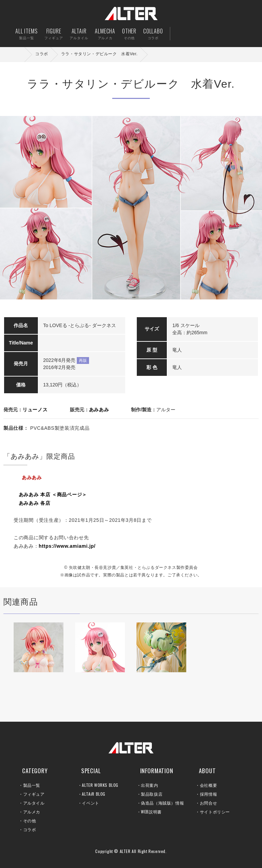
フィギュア (34, 794)
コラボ (42, 54)
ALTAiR (79, 34)
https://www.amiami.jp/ (67, 546)
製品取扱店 (152, 794)
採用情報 (208, 794)
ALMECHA (105, 34)
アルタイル (34, 803)
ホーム (20, 54)
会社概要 (208, 785)
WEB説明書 (151, 812)
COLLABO (153, 34)
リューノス (35, 410)
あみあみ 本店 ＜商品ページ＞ (53, 495)
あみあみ (99, 410)
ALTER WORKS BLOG (100, 785)
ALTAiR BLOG (94, 794)
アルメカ (32, 812)
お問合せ (208, 803)
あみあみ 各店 (35, 503)
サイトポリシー (215, 812)
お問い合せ (226, 34)
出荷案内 (205, 34)
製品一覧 (32, 785)
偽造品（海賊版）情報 (162, 803)
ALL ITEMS (26, 34)
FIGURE (54, 34)
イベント (90, 803)
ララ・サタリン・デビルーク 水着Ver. (99, 54)
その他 (30, 820)
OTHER (129, 34)
